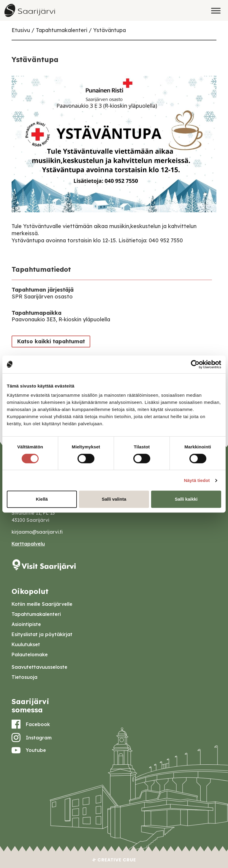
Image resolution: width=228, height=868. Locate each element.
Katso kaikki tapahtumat (51, 341)
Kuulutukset (26, 644)
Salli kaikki (186, 499)
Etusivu (21, 30)
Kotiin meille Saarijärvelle (42, 604)
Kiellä (42, 499)
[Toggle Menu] (216, 11)
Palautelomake (30, 654)
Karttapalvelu (28, 544)
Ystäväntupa (110, 30)
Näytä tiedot (197, 480)
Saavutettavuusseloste (39, 667)
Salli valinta (114, 499)
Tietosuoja (24, 677)
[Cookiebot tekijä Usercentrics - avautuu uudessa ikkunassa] (195, 364)
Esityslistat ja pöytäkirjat (42, 634)
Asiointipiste (26, 624)
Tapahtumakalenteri (62, 30)
